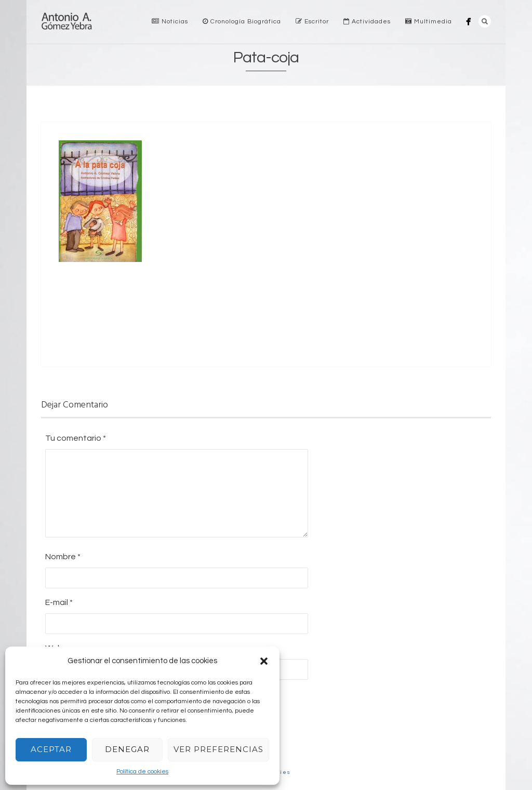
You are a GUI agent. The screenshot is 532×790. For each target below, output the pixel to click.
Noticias (170, 22)
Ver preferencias (218, 749)
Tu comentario (76, 438)
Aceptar (51, 749)
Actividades (367, 22)
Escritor (312, 22)
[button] (264, 661)
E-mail (59, 602)
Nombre (63, 557)
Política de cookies (142, 772)
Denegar (127, 749)
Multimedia (429, 22)
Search (485, 21)
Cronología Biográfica (242, 22)
